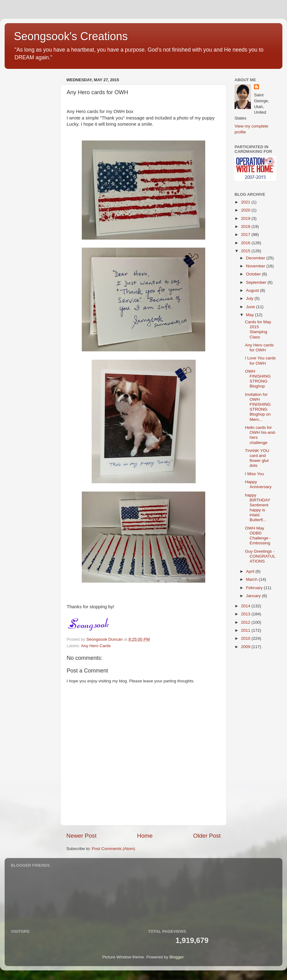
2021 (246, 202)
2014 (246, 606)
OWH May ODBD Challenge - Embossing (258, 536)
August (253, 290)
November (256, 266)
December (256, 258)
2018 (246, 226)
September (257, 282)
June (251, 307)
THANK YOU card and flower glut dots (257, 458)
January (254, 596)
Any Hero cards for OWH (259, 348)
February (255, 588)
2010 (246, 638)
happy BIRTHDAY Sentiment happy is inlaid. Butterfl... (258, 508)
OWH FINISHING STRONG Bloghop (258, 379)
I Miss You (255, 474)
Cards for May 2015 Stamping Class (258, 329)
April (251, 571)
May (250, 315)
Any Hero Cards (96, 646)
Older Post (207, 836)
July (250, 298)
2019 (246, 218)
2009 (246, 647)
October (254, 274)
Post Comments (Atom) (114, 849)
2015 (246, 251)
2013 (246, 614)
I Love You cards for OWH (260, 360)
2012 (246, 622)
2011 (246, 630)
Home (145, 836)
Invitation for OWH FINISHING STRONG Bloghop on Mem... (258, 407)
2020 (246, 210)
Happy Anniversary (258, 484)
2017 (246, 235)
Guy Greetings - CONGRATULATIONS (260, 556)
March (252, 579)
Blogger (177, 957)
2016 (246, 243)
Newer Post (81, 836)
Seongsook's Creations (71, 36)
